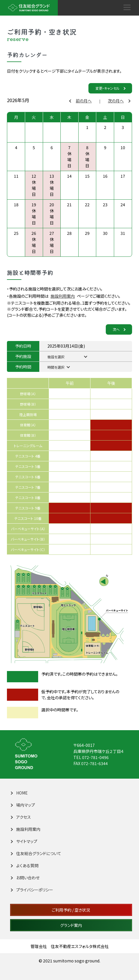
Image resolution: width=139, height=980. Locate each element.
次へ (119, 329)
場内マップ (23, 805)
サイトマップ (24, 841)
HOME (19, 793)
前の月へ (81, 101)
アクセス (21, 817)
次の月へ (119, 101)
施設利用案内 (63, 296)
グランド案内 (71, 925)
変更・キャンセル (110, 88)
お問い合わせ (25, 878)
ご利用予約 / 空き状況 (71, 910)
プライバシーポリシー (32, 890)
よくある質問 (24, 865)
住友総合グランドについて (36, 853)
